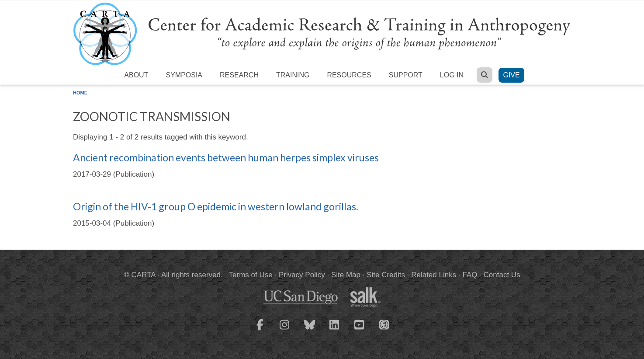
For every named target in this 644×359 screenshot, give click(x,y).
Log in (452, 75)
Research (239, 75)
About (136, 75)
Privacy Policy (302, 275)
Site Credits (386, 275)
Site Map (346, 275)
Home (80, 93)
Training (293, 75)
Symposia (184, 75)
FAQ (470, 275)
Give (511, 75)
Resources (349, 75)
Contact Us (502, 275)
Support (406, 75)
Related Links (434, 275)
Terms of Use (251, 275)
